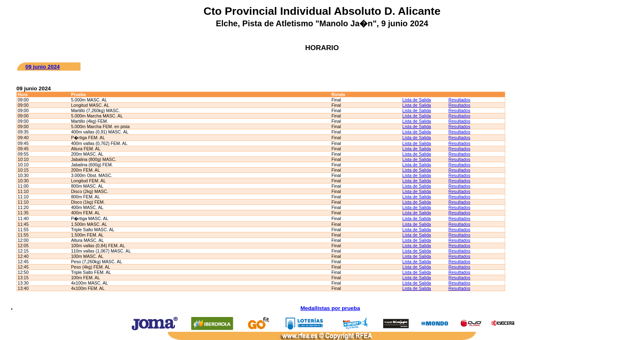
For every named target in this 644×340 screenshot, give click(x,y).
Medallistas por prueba (330, 308)
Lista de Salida (416, 100)
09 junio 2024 (43, 67)
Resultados (459, 100)
